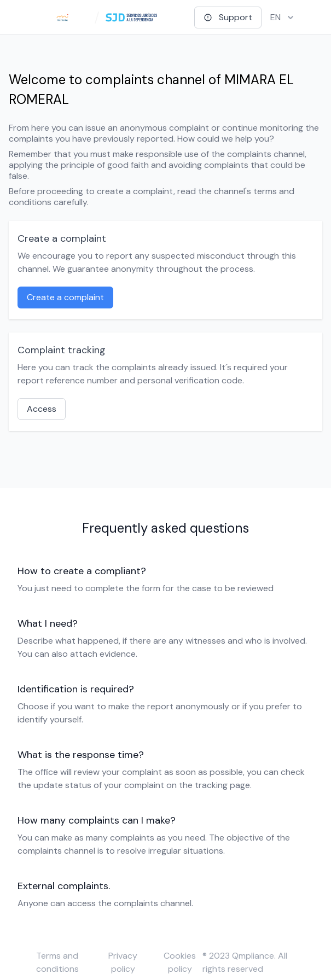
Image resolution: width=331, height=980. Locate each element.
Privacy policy (123, 962)
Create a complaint (65, 297)
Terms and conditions (57, 962)
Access (42, 409)
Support (228, 17)
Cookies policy (180, 962)
